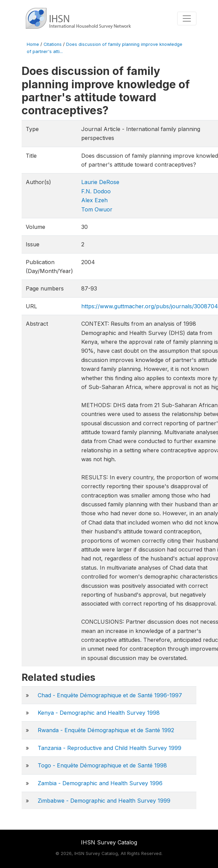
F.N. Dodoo (96, 191)
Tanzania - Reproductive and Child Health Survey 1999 (110, 748)
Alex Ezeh (94, 200)
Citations (53, 44)
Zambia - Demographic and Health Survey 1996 (100, 783)
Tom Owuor (97, 209)
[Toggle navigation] (187, 18)
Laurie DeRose (100, 182)
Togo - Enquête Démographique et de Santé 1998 (102, 765)
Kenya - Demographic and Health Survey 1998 (99, 713)
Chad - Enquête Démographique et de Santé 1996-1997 (110, 695)
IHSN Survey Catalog (109, 842)
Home (33, 44)
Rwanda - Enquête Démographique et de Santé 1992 (106, 730)
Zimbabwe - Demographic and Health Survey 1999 (104, 801)
